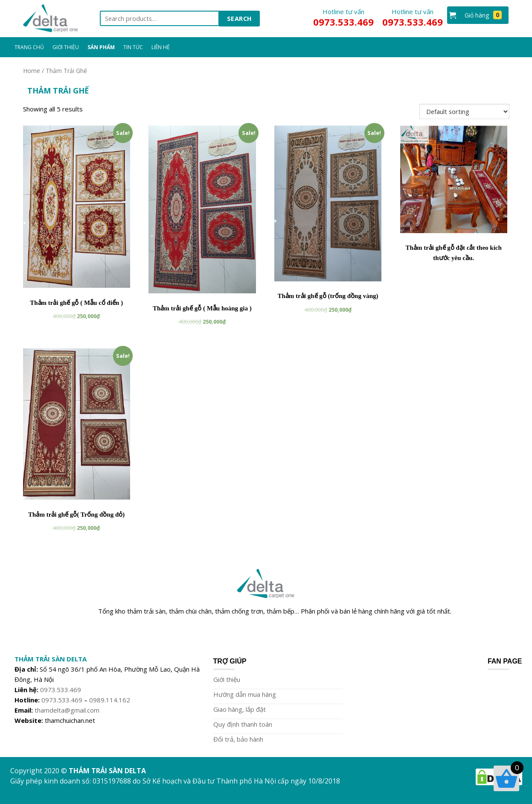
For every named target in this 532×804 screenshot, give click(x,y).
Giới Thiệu (66, 47)
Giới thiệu (227, 679)
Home (32, 71)
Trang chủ (29, 47)
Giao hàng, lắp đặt (240, 709)
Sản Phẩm (101, 47)
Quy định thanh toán (243, 724)
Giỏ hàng (483, 15)
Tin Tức (133, 47)
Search (240, 18)
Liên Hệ (161, 47)
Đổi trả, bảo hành (238, 739)
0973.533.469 (61, 690)
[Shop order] (464, 111)
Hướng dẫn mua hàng (245, 694)
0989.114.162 (110, 700)
